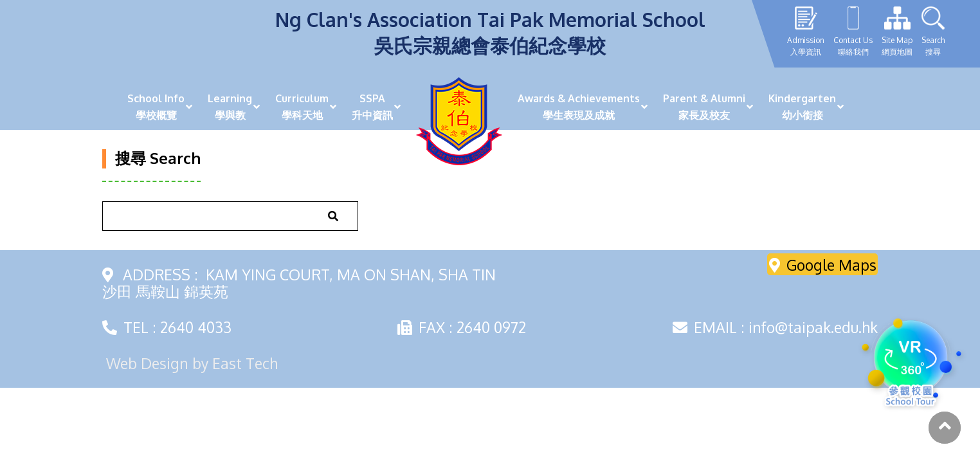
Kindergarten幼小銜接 (802, 107)
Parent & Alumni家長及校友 (704, 107)
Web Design (147, 363)
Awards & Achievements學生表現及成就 (579, 107)
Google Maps (823, 265)
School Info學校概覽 (156, 107)
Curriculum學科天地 (302, 107)
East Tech (245, 363)
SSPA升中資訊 (372, 107)
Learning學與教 (230, 107)
